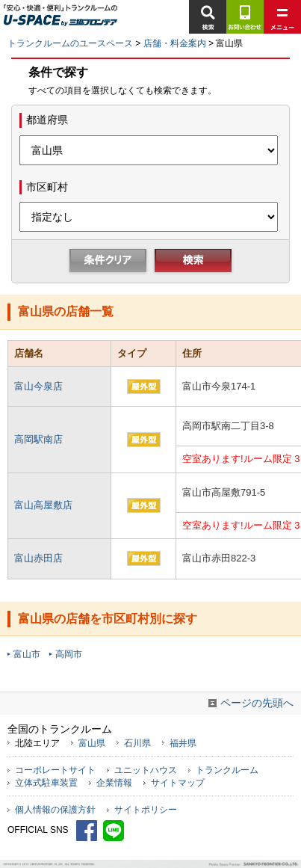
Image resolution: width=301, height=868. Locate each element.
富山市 (27, 654)
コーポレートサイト (55, 770)
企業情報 (114, 783)
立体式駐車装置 (46, 783)
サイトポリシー (146, 810)
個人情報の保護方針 (55, 810)
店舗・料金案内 (175, 43)
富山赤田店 (38, 558)
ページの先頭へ (257, 703)
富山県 (92, 743)
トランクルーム (227, 770)
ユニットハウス (146, 770)
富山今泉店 (38, 386)
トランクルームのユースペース (70, 43)
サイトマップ (178, 783)
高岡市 (69, 654)
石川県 (137, 743)
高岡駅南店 (38, 439)
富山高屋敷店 (43, 505)
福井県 (183, 743)
